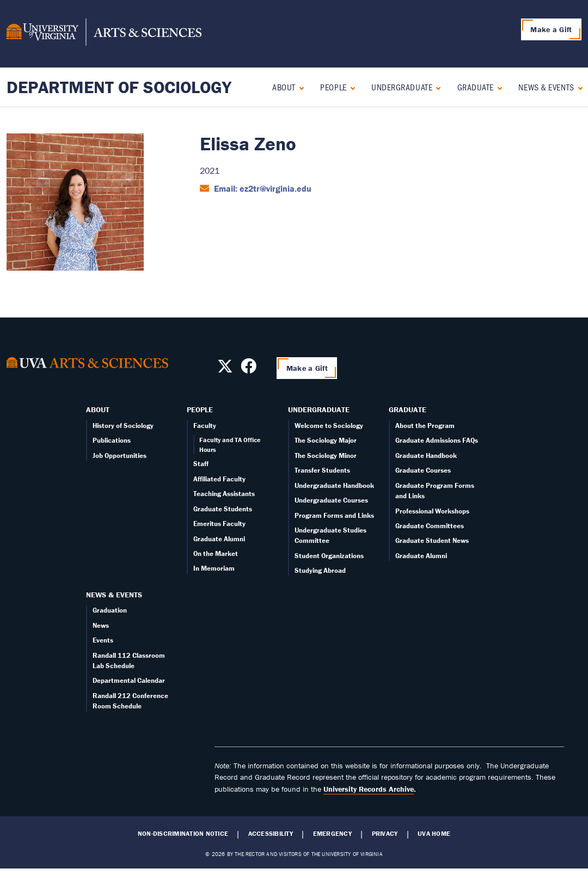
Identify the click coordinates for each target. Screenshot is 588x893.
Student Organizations (329, 556)
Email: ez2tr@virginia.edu (262, 188)
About (284, 87)
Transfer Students (322, 470)
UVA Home (434, 834)
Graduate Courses (423, 470)
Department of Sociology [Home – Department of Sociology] (119, 87)
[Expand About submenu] (299, 87)
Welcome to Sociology (329, 426)
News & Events (546, 87)
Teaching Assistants (224, 494)
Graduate (476, 87)
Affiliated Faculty (219, 479)
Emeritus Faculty (219, 524)
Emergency (332, 834)
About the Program (425, 426)
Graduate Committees (430, 526)
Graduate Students (223, 509)
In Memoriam (214, 568)
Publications (112, 440)
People (333, 87)
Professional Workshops (432, 511)
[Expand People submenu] (350, 87)
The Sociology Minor (326, 455)
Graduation (110, 610)
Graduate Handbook (426, 455)
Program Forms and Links (334, 515)
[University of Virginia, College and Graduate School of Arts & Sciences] (104, 34)
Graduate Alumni (219, 539)
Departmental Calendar (129, 680)
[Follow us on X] (225, 369)
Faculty (205, 426)
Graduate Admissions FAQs (437, 440)
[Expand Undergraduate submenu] (436, 87)
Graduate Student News (432, 540)
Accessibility (271, 834)
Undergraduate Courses (331, 500)
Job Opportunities (120, 455)
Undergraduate (402, 87)
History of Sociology (123, 426)
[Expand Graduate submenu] (497, 87)
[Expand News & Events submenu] (578, 87)
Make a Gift (551, 29)
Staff (201, 464)
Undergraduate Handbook (334, 485)
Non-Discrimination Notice (183, 834)
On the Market (216, 553)
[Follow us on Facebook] (249, 369)
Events (103, 640)
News (101, 625)
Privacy (385, 834)
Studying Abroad (320, 570)
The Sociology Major (326, 440)
